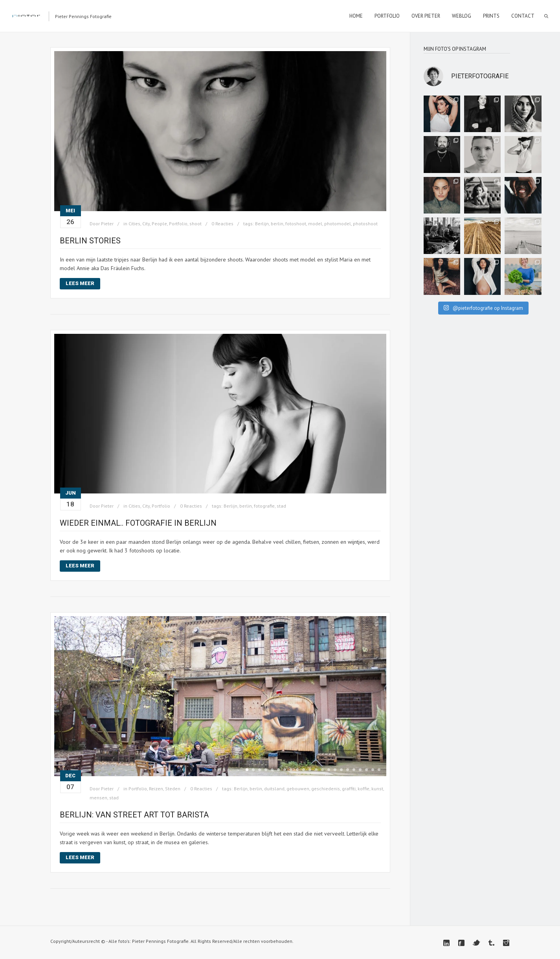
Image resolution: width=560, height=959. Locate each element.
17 (348, 770)
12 (316, 770)
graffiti (349, 789)
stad (281, 506)
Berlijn (262, 224)
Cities (134, 224)
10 (304, 770)
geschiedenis (326, 789)
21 (373, 770)
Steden (173, 789)
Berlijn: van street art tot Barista (134, 815)
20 (366, 770)
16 (341, 770)
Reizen (156, 789)
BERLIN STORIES (90, 241)
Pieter (107, 224)
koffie (364, 789)
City (146, 224)
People (159, 224)
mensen (98, 798)
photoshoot (365, 224)
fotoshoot (296, 224)
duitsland (274, 789)
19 (360, 770)
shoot (196, 224)
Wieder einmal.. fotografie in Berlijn (138, 523)
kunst (377, 789)
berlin (277, 224)
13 (322, 770)
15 (335, 770)
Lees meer (80, 283)
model (315, 224)
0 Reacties (222, 224)
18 (354, 770)
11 (310, 770)
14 (329, 770)
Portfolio (178, 224)
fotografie (264, 506)
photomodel (338, 224)
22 (379, 770)
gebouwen (298, 789)
